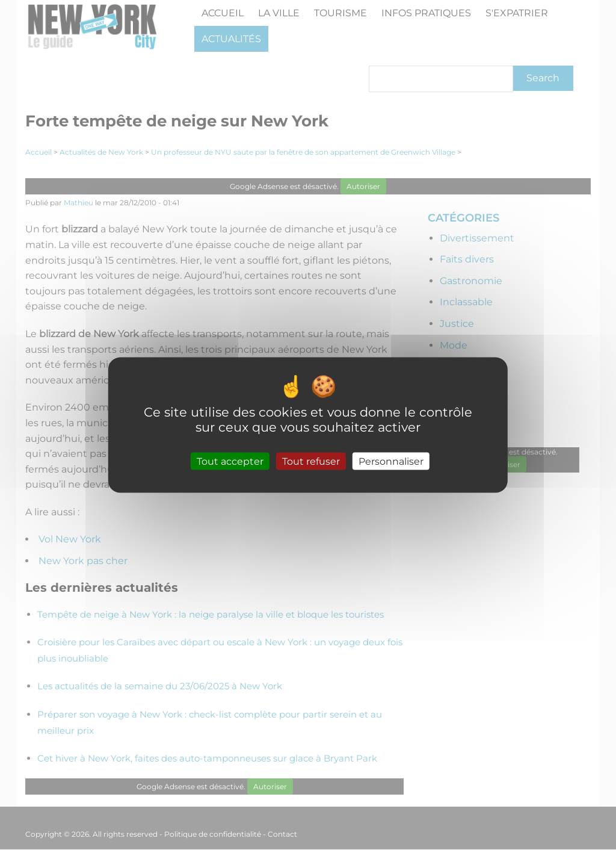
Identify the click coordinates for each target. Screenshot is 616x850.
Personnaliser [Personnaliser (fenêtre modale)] (391, 461)
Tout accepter (230, 461)
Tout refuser (311, 461)
